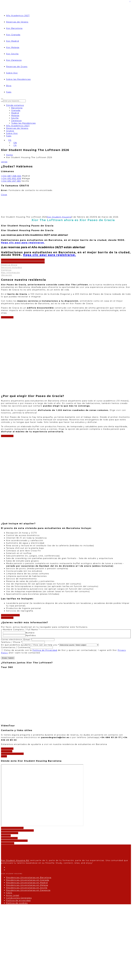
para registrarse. (23, 243)
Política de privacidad (18, 900)
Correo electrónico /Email (16, 640)
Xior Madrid (13, 41)
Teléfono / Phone (12, 642)
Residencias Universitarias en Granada (28, 880)
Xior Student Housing (59, 217)
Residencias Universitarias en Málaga (27, 885)
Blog (9, 86)
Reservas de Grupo (17, 67)
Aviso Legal (13, 895)
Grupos (10, 131)
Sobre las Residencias (18, 79)
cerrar (4, 162)
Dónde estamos (15, 105)
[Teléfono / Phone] (33, 642)
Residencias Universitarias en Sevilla (27, 888)
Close (4, 195)
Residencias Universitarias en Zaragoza (28, 890)
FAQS (9, 893)
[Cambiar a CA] (14, 145)
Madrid (15, 113)
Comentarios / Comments (16, 647)
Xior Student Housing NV (15, 860)
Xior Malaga (13, 47)
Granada (16, 110)
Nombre (30, 633)
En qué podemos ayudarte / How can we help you (30, 645)
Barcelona (17, 108)
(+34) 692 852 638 (11, 178)
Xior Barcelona (14, 28)
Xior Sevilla (12, 54)
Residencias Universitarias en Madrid (27, 883)
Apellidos (31, 635)
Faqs (9, 92)
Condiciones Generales (19, 898)
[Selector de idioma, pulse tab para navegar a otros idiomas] (9, 140)
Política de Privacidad (45, 650)
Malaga (15, 115)
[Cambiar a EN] (14, 143)
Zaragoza (16, 121)
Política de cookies (17, 903)
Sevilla (15, 118)
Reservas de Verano (17, 22)
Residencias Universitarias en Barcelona (29, 878)
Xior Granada (13, 35)
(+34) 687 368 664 (11, 176)
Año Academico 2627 (18, 16)
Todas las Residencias (23, 123)
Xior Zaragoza (14, 60)
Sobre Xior (12, 73)
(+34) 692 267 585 (11, 181)
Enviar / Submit (8, 658)
